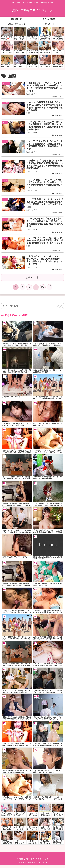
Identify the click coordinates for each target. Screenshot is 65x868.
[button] (60, 309)
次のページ (32, 280)
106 (43, 290)
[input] (32, 309)
